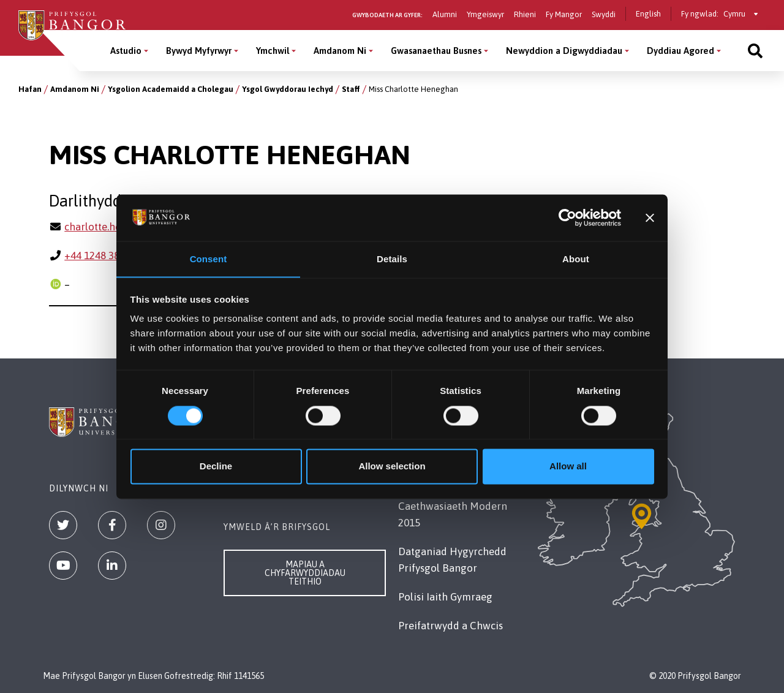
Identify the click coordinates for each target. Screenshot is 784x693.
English (648, 14)
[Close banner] (650, 218)
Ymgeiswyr (485, 14)
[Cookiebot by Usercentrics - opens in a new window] (567, 218)
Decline (216, 467)
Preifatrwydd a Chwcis (450, 626)
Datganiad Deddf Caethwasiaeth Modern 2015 (453, 506)
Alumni (445, 14)
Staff (351, 89)
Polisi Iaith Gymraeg (445, 597)
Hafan (30, 89)
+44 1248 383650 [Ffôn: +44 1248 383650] (103, 256)
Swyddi (604, 14)
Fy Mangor (564, 14)
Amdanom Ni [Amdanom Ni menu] (340, 51)
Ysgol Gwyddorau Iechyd (288, 89)
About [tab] (576, 259)
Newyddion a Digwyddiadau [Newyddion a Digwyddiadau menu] (564, 51)
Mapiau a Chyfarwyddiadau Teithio (305, 573)
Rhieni (525, 14)
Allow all (568, 467)
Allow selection (392, 467)
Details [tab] (392, 259)
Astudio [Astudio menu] (126, 51)
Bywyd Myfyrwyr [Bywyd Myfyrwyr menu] (199, 51)
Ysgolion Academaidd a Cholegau (171, 89)
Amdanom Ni (75, 89)
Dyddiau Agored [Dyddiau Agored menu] (680, 51)
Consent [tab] (209, 259)
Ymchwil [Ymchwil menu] (273, 51)
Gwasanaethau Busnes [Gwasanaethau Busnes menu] (436, 51)
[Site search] (755, 51)
